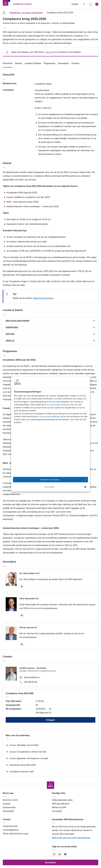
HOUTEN (10, 334)
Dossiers (7, 804)
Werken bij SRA (59, 807)
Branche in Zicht (10, 800)
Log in (48, 52)
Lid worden (57, 811)
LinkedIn (22, 586)
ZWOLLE (10, 341)
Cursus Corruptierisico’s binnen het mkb (28, 752)
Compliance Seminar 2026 (22, 772)
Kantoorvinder (9, 807)
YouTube (65, 854)
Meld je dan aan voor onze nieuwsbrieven (71, 838)
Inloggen (50, 720)
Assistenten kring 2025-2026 (22, 765)
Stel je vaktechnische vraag (15, 834)
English (75, 4)
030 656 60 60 (31, 682)
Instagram (54, 854)
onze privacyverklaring (59, 405)
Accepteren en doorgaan (63, 480)
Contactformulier (10, 826)
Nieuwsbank (8, 811)
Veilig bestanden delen (62, 800)
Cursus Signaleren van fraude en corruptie (29, 758)
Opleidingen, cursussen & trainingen (26, 13)
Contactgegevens (11, 830)
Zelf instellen (65, 487)
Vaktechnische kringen (43, 298)
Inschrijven (50, 863)
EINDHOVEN (12, 327)
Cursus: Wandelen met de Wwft (24, 745)
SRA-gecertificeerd (61, 804)
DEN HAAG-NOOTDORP (17, 321)
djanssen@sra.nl (32, 677)
